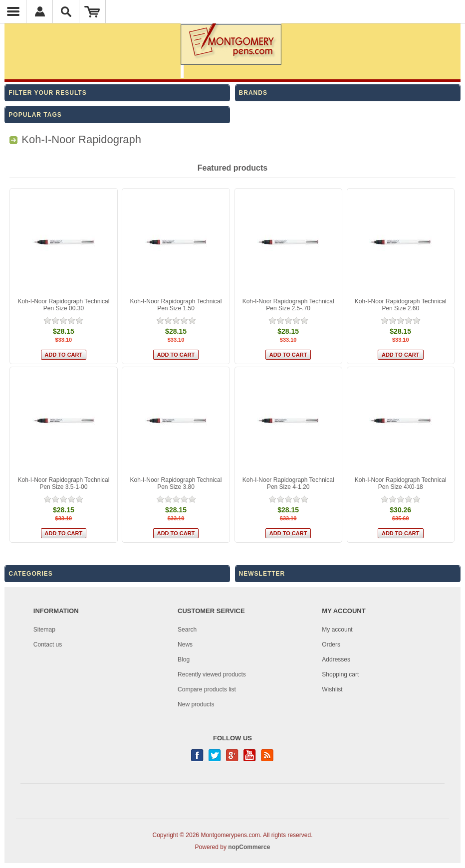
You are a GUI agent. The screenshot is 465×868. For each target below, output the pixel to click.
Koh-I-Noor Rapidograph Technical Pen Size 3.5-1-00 (63, 483)
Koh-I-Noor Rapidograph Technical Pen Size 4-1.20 (288, 483)
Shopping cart (340, 674)
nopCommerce (249, 847)
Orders (331, 645)
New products (196, 704)
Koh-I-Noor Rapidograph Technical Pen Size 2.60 (401, 305)
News (185, 645)
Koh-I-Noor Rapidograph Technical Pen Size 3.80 (176, 483)
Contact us (48, 645)
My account (337, 630)
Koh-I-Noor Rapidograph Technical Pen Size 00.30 (63, 305)
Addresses (336, 659)
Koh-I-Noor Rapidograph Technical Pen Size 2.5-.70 (288, 305)
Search (187, 630)
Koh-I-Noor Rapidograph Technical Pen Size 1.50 (176, 305)
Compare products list (207, 689)
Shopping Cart (93, 11)
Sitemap (44, 630)
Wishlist (332, 689)
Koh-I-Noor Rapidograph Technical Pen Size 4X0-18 (401, 483)
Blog (184, 659)
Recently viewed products (212, 674)
